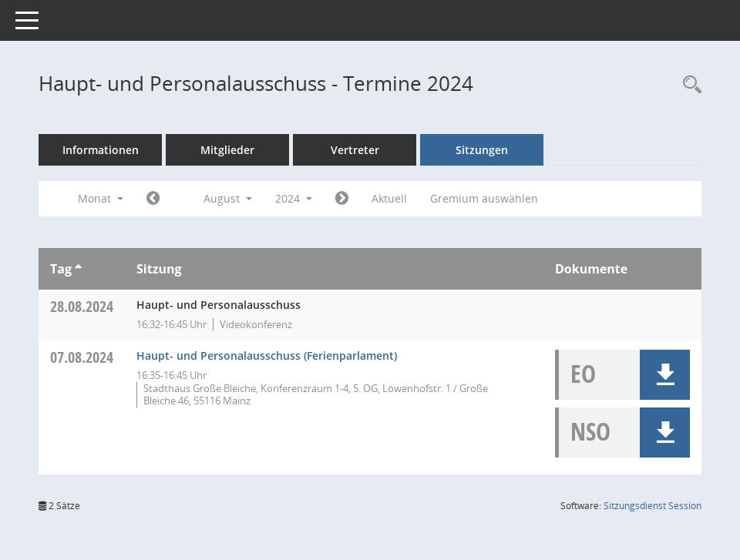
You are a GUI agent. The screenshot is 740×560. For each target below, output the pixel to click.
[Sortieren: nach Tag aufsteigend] (78, 269)
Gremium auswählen (484, 198)
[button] (665, 375)
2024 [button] (294, 198)
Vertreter (355, 150)
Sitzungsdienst (653, 506)
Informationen (101, 150)
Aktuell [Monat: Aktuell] (389, 198)
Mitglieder (227, 150)
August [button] (228, 198)
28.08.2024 (82, 306)
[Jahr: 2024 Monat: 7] (153, 199)
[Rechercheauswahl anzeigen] (688, 85)
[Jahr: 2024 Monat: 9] (342, 199)
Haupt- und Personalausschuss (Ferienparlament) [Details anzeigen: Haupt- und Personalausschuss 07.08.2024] (267, 355)
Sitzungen (482, 150)
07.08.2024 (82, 357)
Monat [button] (101, 198)
